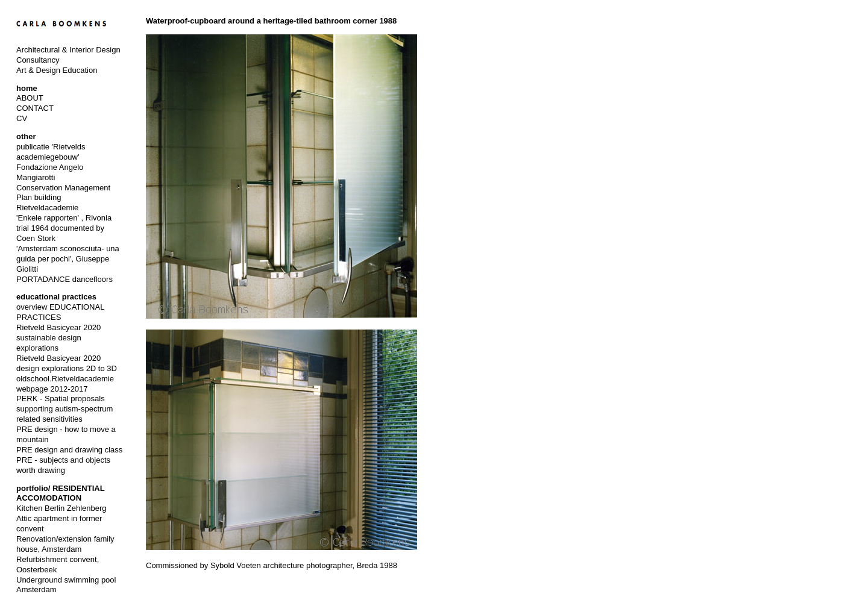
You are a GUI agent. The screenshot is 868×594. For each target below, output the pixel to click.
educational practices (56, 297)
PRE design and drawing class (69, 450)
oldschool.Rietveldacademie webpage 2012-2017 (65, 384)
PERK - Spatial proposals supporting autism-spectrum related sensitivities (64, 409)
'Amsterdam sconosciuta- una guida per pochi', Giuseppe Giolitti (68, 259)
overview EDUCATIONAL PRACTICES (60, 312)
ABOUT (30, 98)
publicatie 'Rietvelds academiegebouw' (51, 152)
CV (22, 118)
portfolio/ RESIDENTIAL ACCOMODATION (60, 493)
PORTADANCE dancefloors (64, 279)
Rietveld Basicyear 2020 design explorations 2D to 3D (67, 363)
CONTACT (35, 108)
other (26, 136)
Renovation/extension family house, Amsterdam (65, 544)
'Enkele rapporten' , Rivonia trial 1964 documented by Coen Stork (64, 228)
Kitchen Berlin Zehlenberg (61, 508)
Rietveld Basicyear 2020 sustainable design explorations (58, 338)
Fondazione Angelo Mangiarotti (50, 172)
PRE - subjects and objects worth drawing (63, 465)
